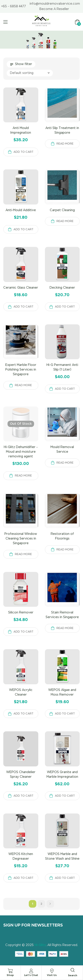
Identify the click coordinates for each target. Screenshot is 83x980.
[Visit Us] (52, 971)
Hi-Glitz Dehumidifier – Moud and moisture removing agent (21, 452)
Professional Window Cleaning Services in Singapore (21, 538)
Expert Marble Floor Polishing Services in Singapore (21, 369)
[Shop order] (30, 73)
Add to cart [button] (23, 152)
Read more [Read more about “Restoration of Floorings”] (65, 550)
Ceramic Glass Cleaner (21, 288)
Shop (10, 975)
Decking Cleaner (62, 288)
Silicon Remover (21, 612)
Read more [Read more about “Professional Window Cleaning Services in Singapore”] (23, 554)
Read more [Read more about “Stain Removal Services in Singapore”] (65, 628)
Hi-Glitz (40, 945)
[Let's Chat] (31, 971)
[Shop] (10, 971)
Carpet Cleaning (62, 210)
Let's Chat (31, 975)
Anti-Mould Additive (21, 210)
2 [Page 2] (41, 904)
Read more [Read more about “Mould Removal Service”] (65, 463)
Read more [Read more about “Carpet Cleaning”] (65, 221)
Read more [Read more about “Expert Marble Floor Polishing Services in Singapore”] (23, 385)
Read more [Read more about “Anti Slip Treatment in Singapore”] (65, 144)
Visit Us (52, 975)
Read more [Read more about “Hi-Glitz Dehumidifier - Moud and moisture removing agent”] (23, 476)
